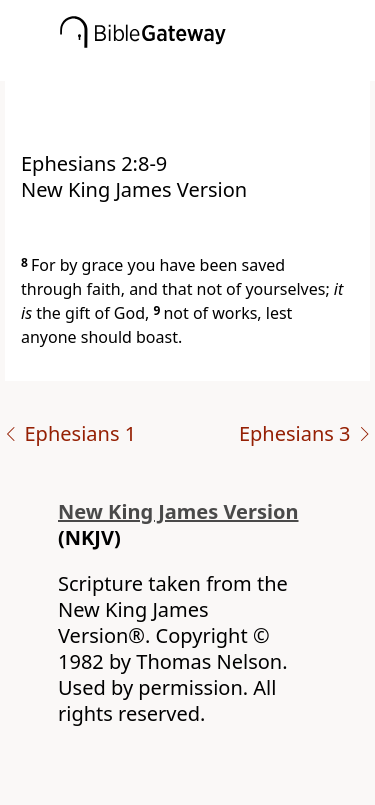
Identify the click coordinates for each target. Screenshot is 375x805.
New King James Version (178, 511)
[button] (217, 67)
